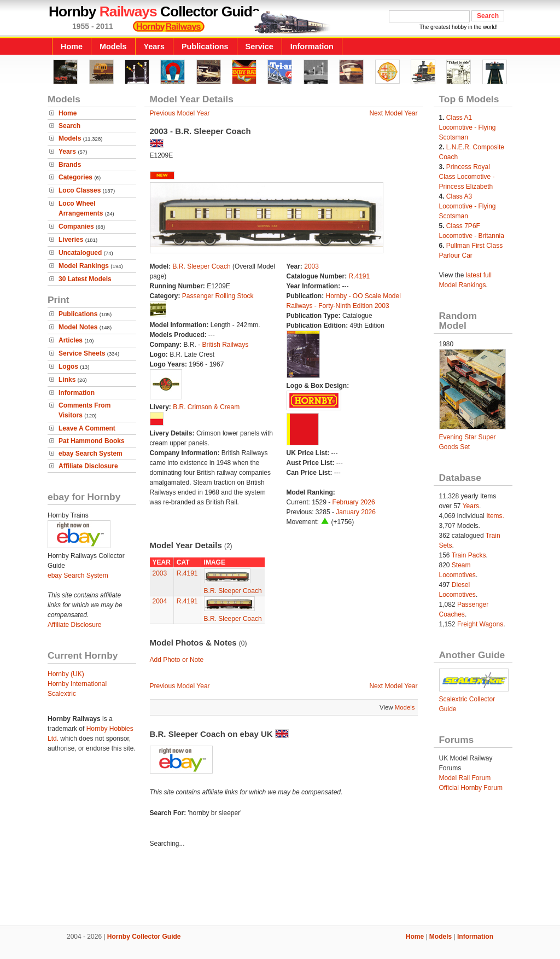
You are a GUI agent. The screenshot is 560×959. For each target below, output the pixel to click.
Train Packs (469, 555)
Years (154, 47)
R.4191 (360, 276)
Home (72, 47)
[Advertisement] (280, 888)
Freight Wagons (480, 624)
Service (259, 47)
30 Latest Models (85, 279)
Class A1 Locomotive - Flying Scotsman (468, 127)
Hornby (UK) (66, 674)
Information (312, 47)
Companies (76, 226)
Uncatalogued (80, 253)
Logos (68, 367)
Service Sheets (82, 353)
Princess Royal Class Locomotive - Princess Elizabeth (467, 177)
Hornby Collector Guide (144, 937)
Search (69, 126)
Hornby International (77, 684)
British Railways (226, 345)
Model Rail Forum (465, 778)
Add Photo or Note (177, 660)
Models (113, 47)
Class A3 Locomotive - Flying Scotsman (468, 206)
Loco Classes (80, 190)
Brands (70, 165)
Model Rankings (84, 266)
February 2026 (354, 502)
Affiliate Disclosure (88, 466)
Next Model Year (393, 113)
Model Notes (78, 327)
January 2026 (356, 512)
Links (67, 380)
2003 (311, 266)
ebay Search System (91, 454)
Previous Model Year (180, 113)
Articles (71, 340)
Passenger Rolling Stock (218, 296)
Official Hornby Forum (471, 788)
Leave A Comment (87, 428)
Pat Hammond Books (92, 441)
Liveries (71, 240)
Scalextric (62, 694)
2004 (160, 601)
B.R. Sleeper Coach (202, 266)
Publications (205, 47)
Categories (75, 177)
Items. (495, 516)
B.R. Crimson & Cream (206, 407)
